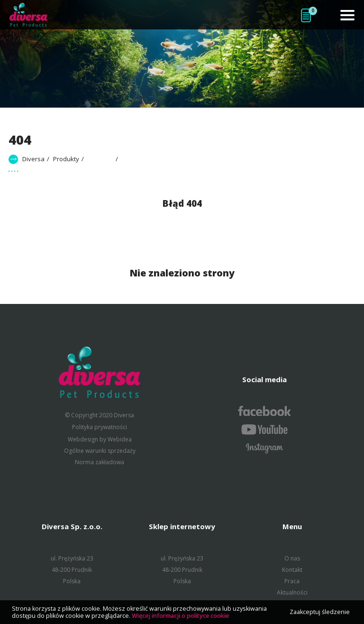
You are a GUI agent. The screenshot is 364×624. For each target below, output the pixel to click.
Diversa (33, 159)
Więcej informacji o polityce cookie (180, 616)
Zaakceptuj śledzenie (320, 612)
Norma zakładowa (100, 462)
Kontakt (292, 570)
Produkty (66, 159)
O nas (292, 558)
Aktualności (292, 592)
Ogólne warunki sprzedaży (100, 451)
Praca (292, 581)
